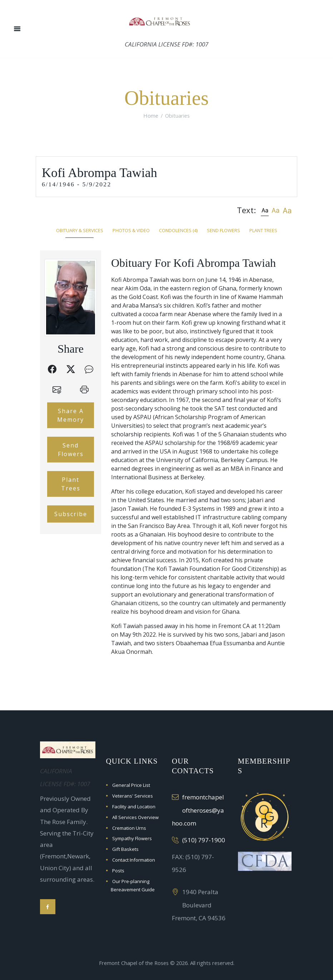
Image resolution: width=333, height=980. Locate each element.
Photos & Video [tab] (131, 230)
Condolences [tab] (178, 230)
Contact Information (134, 860)
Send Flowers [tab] (223, 230)
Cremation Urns (129, 828)
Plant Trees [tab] (263, 230)
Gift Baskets (125, 849)
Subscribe (71, 514)
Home (151, 116)
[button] (265, 210)
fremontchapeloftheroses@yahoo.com (198, 810)
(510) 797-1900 (204, 840)
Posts (118, 871)
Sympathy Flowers (132, 838)
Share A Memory (71, 415)
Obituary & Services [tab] (80, 230)
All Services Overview (135, 817)
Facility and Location (134, 807)
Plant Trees (71, 484)
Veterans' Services (133, 796)
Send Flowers (71, 450)
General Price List (131, 785)
